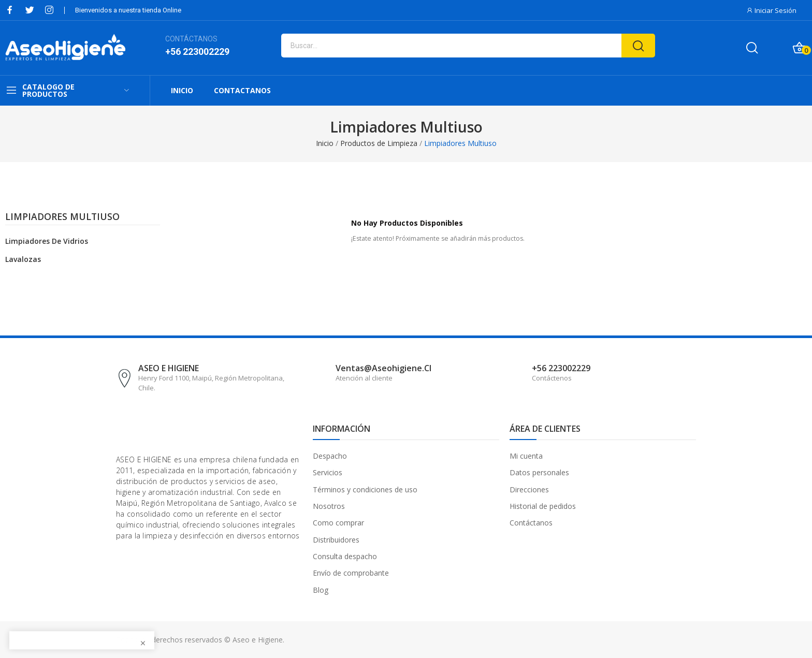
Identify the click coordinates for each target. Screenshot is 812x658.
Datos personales (539, 472)
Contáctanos (531, 523)
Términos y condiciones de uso (365, 489)
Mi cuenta (526, 456)
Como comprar (338, 523)
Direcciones (529, 489)
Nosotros (329, 506)
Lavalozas (23, 259)
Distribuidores (336, 540)
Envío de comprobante (351, 573)
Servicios (328, 472)
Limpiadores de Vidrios (47, 241)
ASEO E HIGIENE (169, 368)
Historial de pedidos (543, 506)
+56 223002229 (197, 52)
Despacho (330, 456)
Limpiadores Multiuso (62, 217)
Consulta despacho (345, 556)
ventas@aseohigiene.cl (383, 368)
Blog (321, 590)
